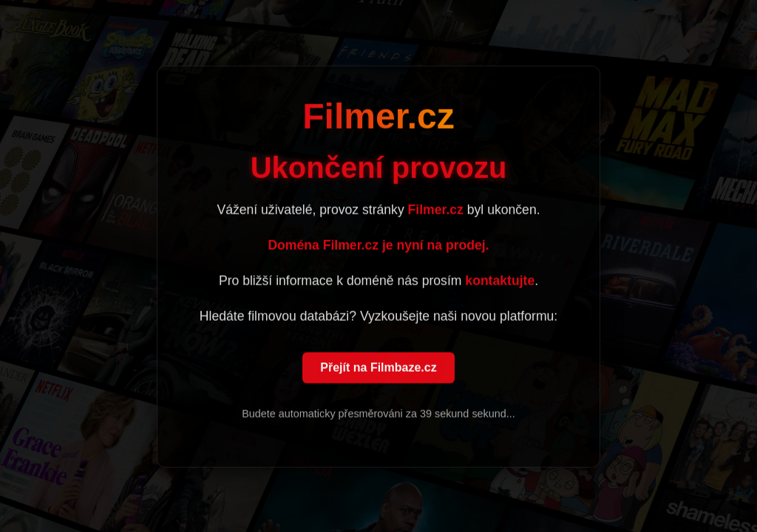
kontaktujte (500, 281)
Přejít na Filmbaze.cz (378, 368)
